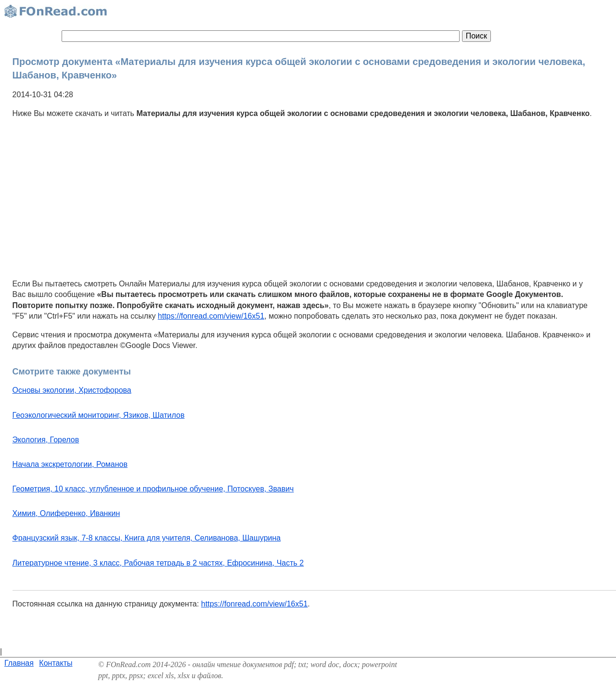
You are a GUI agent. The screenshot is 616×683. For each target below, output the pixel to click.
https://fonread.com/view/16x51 (211, 316)
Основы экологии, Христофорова (72, 390)
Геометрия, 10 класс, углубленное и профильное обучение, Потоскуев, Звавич (153, 489)
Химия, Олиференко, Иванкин (66, 513)
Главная (19, 663)
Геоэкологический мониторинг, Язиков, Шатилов (99, 415)
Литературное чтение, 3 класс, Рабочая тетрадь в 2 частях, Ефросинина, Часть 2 (158, 563)
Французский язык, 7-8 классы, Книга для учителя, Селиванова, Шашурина (147, 538)
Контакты (56, 663)
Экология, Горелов (46, 440)
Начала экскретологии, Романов (70, 464)
